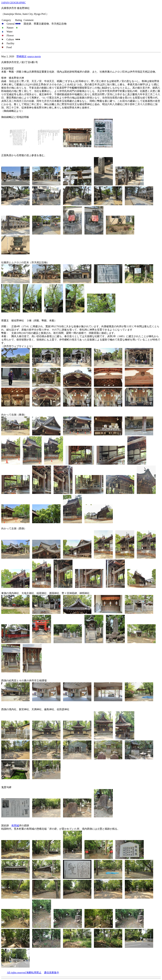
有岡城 (15, 826)
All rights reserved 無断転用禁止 (24, 973)
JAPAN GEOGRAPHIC (13, 3)
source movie (34, 56)
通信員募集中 (52, 973)
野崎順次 (22, 56)
